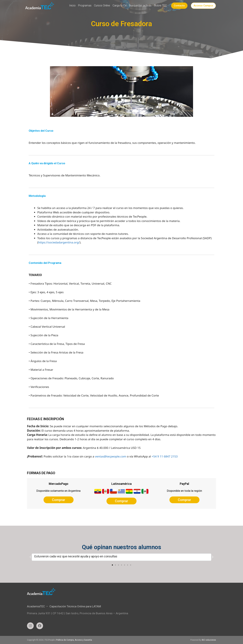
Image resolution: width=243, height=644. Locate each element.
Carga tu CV (120, 5)
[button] (112, 565)
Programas (85, 5)
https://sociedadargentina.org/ (59, 242)
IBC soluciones (209, 640)
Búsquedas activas (140, 5)
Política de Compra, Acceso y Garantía (74, 640)
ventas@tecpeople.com (111, 456)
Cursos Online (102, 5)
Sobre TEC (160, 5)
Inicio (72, 5)
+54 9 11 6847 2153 (165, 456)
